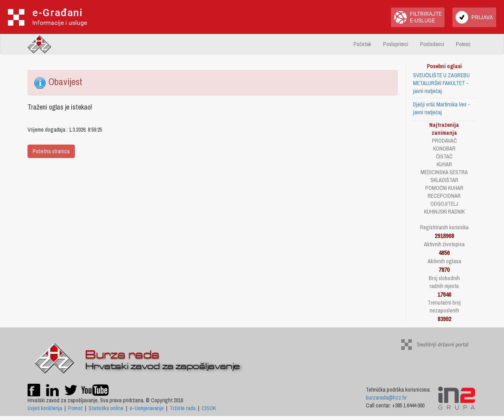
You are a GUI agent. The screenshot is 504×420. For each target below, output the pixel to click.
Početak (362, 44)
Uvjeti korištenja (45, 408)
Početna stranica (51, 151)
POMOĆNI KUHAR (444, 188)
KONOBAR (444, 149)
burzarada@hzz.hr (386, 398)
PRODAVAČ (444, 141)
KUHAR (444, 164)
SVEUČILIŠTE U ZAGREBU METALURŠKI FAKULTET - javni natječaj (441, 83)
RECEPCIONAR (444, 196)
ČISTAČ (444, 156)
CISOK (209, 408)
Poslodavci (432, 44)
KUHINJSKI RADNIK (444, 212)
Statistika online (106, 408)
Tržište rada (183, 408)
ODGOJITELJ (444, 204)
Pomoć (463, 44)
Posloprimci (396, 44)
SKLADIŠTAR (444, 180)
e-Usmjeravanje (147, 408)
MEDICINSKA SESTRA (444, 172)
